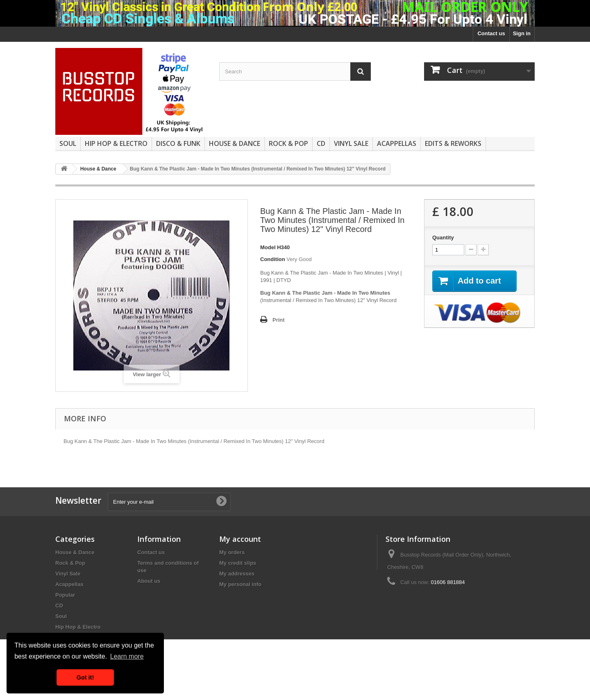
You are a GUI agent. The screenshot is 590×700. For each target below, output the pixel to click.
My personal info (240, 584)
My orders (232, 552)
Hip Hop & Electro (116, 143)
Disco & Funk (178, 143)
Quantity (443, 237)
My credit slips (238, 563)
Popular (65, 595)
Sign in (522, 33)
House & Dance (235, 143)
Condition (273, 259)
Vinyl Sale (351, 143)
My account (240, 539)
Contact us (491, 33)
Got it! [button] (85, 677)
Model (268, 247)
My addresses (237, 574)
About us (149, 581)
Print (279, 320)
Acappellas (397, 143)
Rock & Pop (288, 143)
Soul (68, 143)
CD (321, 143)
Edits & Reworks (453, 143)
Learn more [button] (127, 656)
